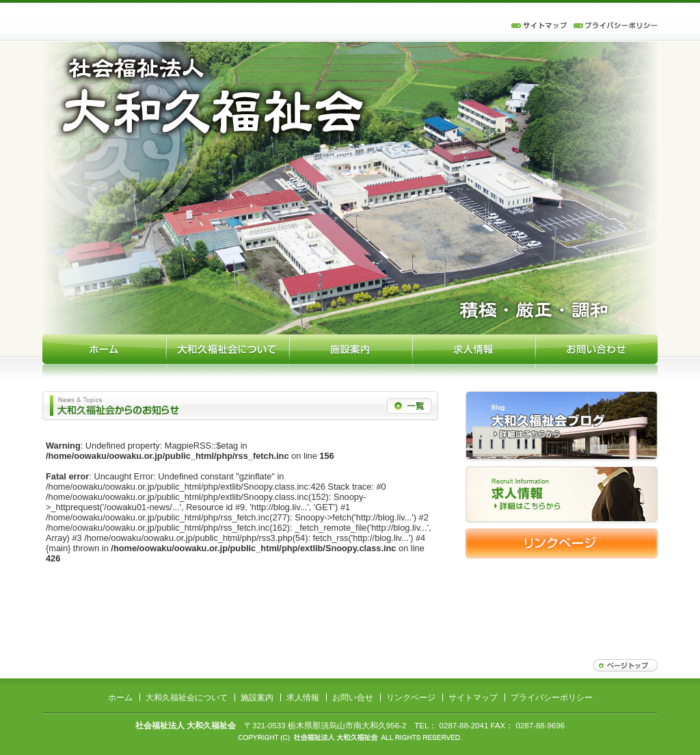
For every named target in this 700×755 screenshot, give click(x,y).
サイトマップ (473, 698)
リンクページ (411, 698)
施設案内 (257, 698)
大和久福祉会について (187, 698)
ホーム (120, 698)
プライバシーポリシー (552, 698)
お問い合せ (353, 698)
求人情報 (303, 698)
